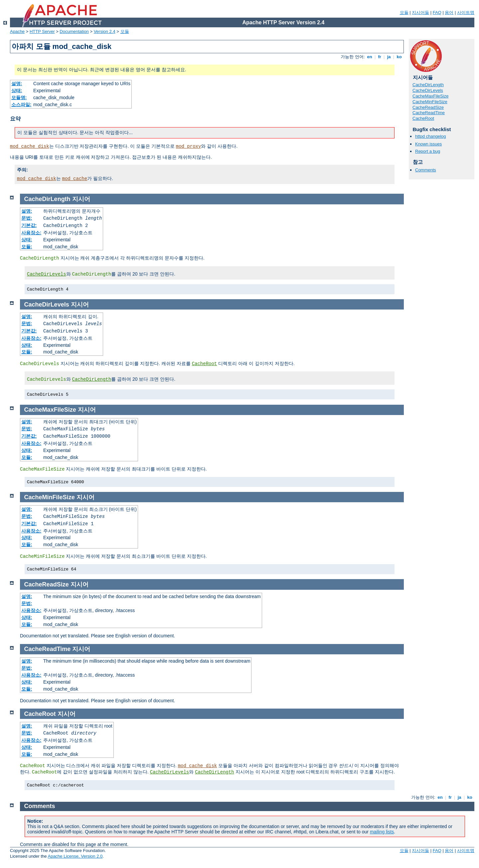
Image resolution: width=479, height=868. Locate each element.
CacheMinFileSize (430, 102)
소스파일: (21, 105)
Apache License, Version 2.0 (75, 856)
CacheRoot (423, 118)
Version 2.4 (105, 31)
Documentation (74, 31)
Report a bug (428, 151)
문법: (27, 218)
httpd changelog (431, 136)
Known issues (428, 144)
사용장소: (31, 233)
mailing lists (382, 832)
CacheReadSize (428, 107)
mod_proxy (189, 146)
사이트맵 (466, 12)
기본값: (29, 225)
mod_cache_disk (30, 146)
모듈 (404, 12)
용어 (449, 12)
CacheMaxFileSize (430, 96)
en (370, 57)
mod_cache (75, 179)
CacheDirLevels (428, 90)
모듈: (27, 247)
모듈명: (19, 98)
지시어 (81, 199)
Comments (426, 170)
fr (380, 57)
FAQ (437, 12)
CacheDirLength (428, 85)
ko (399, 57)
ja (389, 57)
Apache (17, 31)
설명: (17, 84)
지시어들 (420, 12)
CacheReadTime (429, 113)
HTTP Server (42, 31)
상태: (17, 91)
